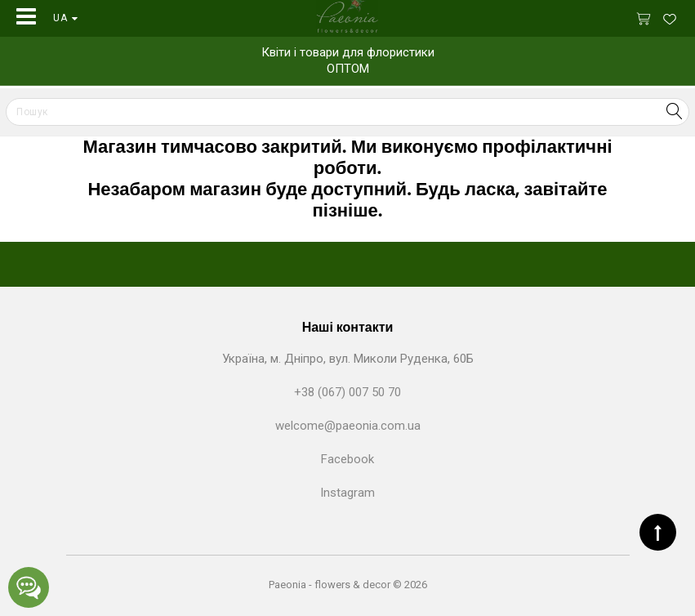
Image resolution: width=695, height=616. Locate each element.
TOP (658, 532)
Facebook (347, 459)
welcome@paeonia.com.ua (348, 426)
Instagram (347, 493)
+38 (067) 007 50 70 (347, 392)
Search (674, 111)
